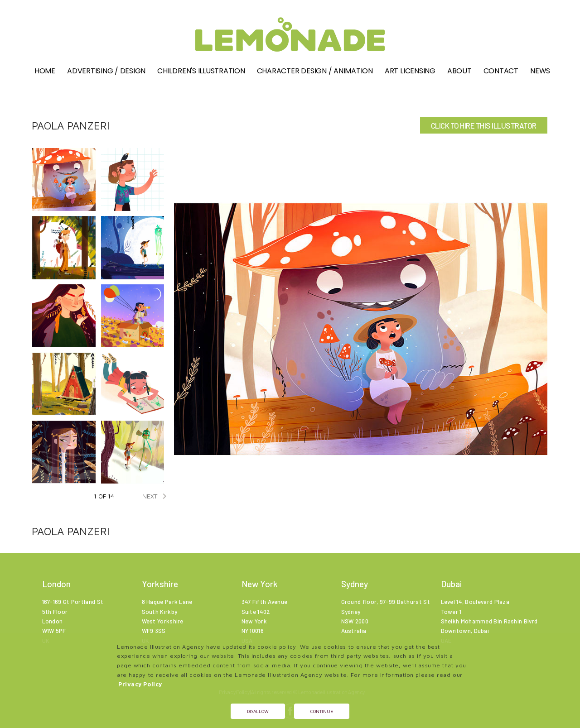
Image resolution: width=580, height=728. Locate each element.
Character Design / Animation (315, 71)
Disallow (258, 711)
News (540, 71)
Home (45, 71)
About (459, 71)
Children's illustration (201, 71)
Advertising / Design (106, 71)
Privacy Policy (140, 684)
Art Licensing (410, 71)
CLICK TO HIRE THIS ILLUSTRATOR (484, 125)
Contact (501, 71)
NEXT (156, 496)
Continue (322, 711)
